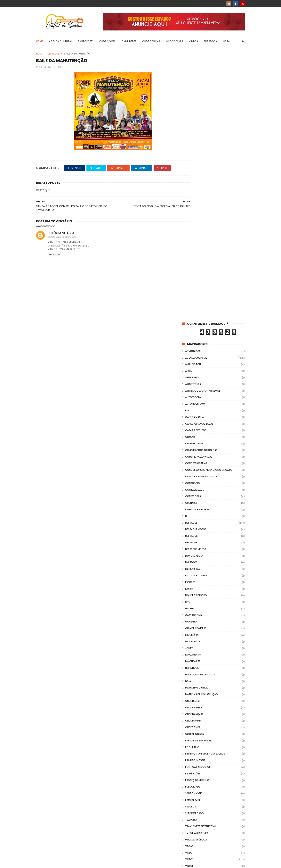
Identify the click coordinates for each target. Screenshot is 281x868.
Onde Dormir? (194, 452)
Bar (187, 142)
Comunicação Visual (199, 188)
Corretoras (193, 228)
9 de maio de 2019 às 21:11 (64, 238)
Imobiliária (192, 366)
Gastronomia (194, 346)
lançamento (193, 386)
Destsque (191, 274)
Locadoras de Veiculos (200, 406)
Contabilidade (194, 221)
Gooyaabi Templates (99, 863)
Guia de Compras (196, 359)
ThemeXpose (58, 863)
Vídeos (189, 597)
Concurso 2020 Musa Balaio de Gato (209, 201)
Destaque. (192, 267)
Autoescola (193, 129)
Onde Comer (108, 41)
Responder (55, 255)
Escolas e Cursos (196, 307)
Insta (226, 41)
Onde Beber (129, 41)
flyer (188, 333)
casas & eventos (196, 162)
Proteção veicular (197, 511)
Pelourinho (192, 478)
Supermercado (194, 544)
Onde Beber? (193, 432)
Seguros (191, 538)
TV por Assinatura (197, 564)
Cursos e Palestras (197, 241)
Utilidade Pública (196, 571)
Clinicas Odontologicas (201, 181)
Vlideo (189, 610)
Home (40, 41)
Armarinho (192, 109)
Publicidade (193, 518)
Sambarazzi (86, 41)
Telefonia (191, 551)
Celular (190, 168)
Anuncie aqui (193, 96)
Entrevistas (193, 300)
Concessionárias (196, 195)
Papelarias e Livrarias (198, 472)
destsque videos (196, 280)
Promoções (193, 505)
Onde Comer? (194, 439)
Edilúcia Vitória (61, 234)
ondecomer (193, 459)
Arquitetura (193, 115)
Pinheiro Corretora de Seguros (205, 485)
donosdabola (194, 287)
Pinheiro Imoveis (195, 492)
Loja (188, 412)
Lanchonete (193, 392)
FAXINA (189, 320)
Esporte (190, 313)
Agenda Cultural (61, 41)
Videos (194, 41)
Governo (191, 353)
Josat (189, 379)
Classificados (194, 175)
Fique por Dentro (196, 326)
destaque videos (196, 261)
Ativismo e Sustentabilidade (203, 122)
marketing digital (197, 419)
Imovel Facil (193, 373)
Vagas (189, 577)
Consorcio (193, 214)
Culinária (191, 234)
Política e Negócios (198, 498)
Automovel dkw (195, 135)
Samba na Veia (194, 525)
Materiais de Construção (201, 426)
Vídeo (189, 584)
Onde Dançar (151, 41)
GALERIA (190, 340)
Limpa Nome (192, 399)
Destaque (53, 54)
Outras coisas (195, 465)
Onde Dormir (175, 41)
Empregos (210, 41)
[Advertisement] (214, 818)
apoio (189, 102)
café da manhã (194, 148)
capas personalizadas (199, 155)
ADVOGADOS (193, 82)
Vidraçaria (192, 604)
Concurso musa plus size (201, 208)
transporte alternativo (201, 558)
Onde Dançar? (194, 445)
